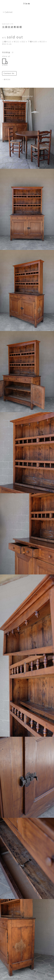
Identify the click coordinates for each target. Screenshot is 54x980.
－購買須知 (6, 79)
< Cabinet (8, 12)
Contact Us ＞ (10, 73)
